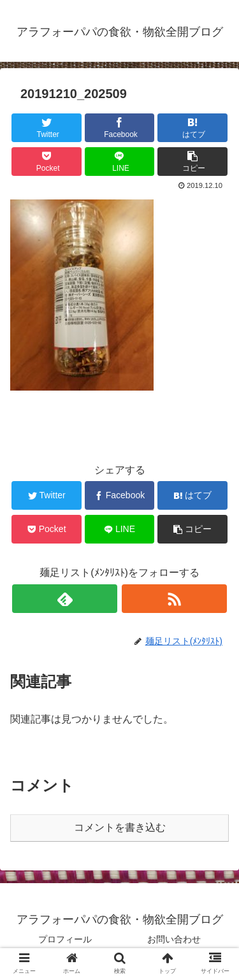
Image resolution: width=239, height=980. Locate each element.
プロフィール (65, 939)
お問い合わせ (174, 939)
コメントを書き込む (120, 827)
